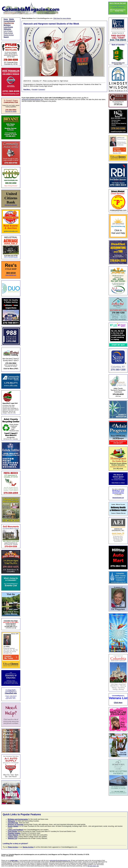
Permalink (35, 89)
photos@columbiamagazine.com (32, 99)
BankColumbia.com (118, 63)
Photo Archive (8, 33)
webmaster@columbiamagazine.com (60, 860)
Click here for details (11, 112)
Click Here (118, 703)
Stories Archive (9, 35)
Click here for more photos (62, 18)
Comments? (42, 89)
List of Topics (8, 31)
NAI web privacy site (93, 866)
